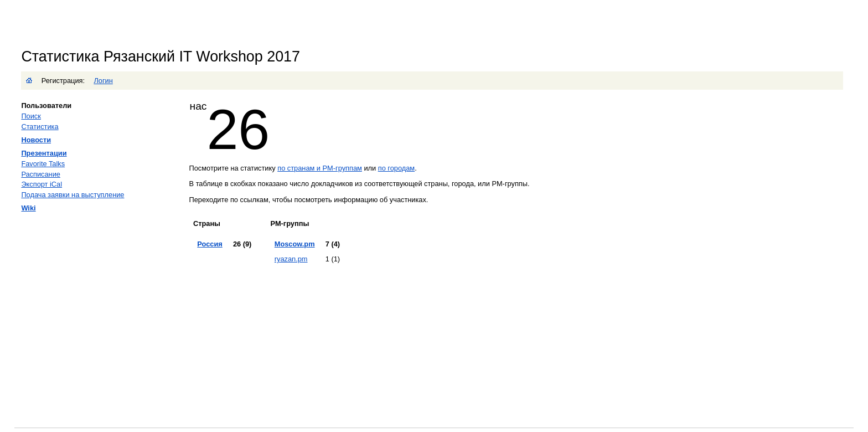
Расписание (41, 174)
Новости (36, 140)
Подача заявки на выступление (73, 195)
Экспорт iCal (42, 184)
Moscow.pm (295, 244)
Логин (103, 81)
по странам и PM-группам (320, 168)
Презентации (44, 153)
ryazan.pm (291, 259)
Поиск (31, 116)
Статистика (40, 127)
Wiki (28, 208)
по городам (396, 168)
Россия (210, 244)
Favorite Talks (43, 164)
